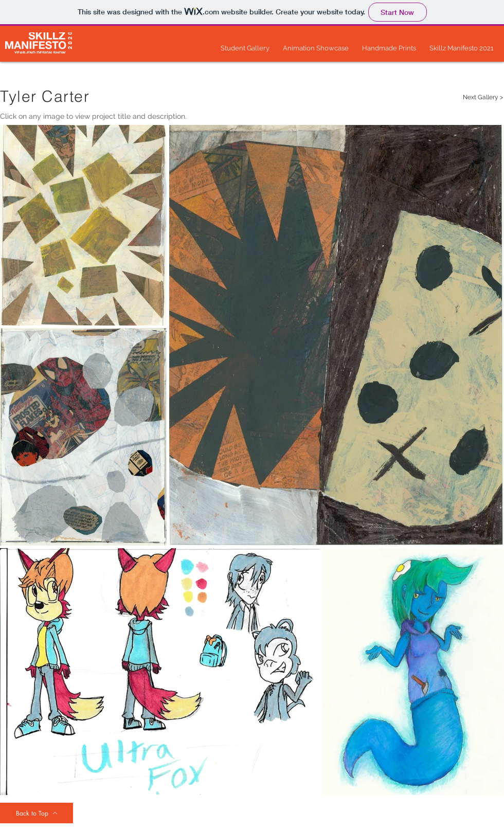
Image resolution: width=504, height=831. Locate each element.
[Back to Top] (37, 813)
